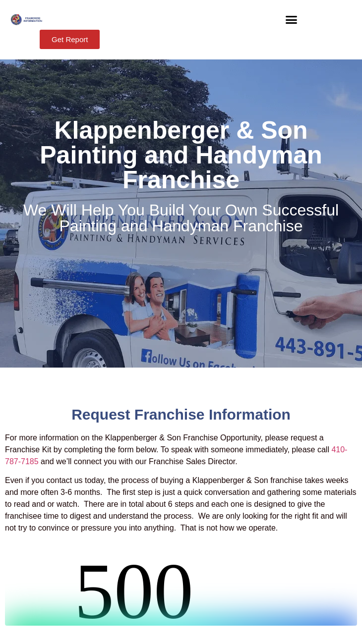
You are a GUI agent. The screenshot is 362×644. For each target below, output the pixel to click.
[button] (292, 20)
